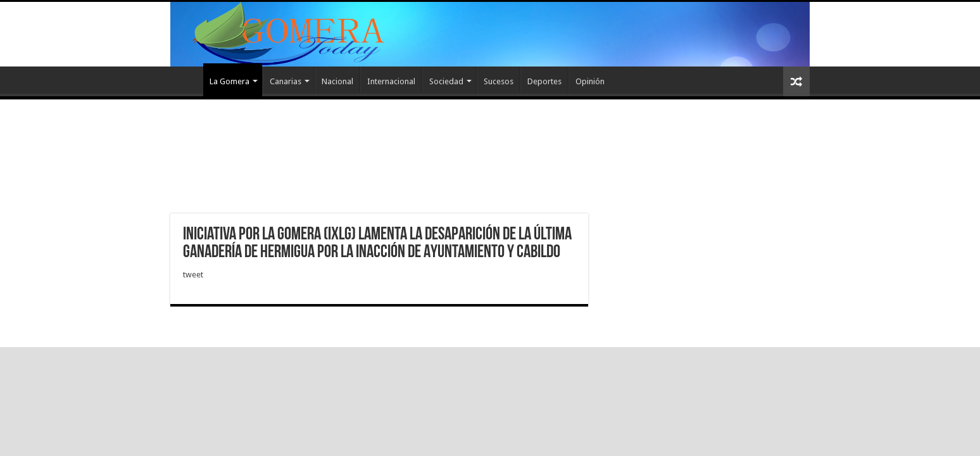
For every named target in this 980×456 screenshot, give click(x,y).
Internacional (391, 81)
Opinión (590, 81)
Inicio (187, 80)
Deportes (544, 81)
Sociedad (446, 81)
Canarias (286, 81)
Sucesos (499, 81)
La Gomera (229, 81)
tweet (193, 275)
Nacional (337, 81)
